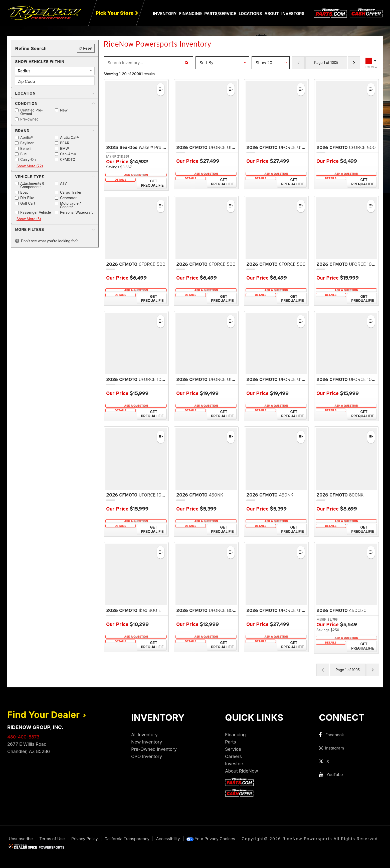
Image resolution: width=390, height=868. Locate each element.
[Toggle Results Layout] (371, 63)
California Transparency (127, 839)
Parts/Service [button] (220, 14)
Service (233, 749)
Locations (250, 14)
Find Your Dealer (47, 715)
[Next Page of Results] (354, 63)
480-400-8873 (23, 737)
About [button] (272, 14)
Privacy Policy (85, 839)
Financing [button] (191, 14)
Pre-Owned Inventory (154, 749)
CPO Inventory (147, 756)
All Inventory (144, 735)
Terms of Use (52, 839)
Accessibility (168, 839)
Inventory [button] (165, 14)
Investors (293, 14)
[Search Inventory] (186, 63)
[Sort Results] (222, 63)
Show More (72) (30, 166)
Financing (235, 735)
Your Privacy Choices (211, 839)
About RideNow (242, 771)
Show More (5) (29, 219)
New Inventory (147, 742)
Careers (233, 756)
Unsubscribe (21, 839)
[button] (40, 62)
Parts (231, 742)
